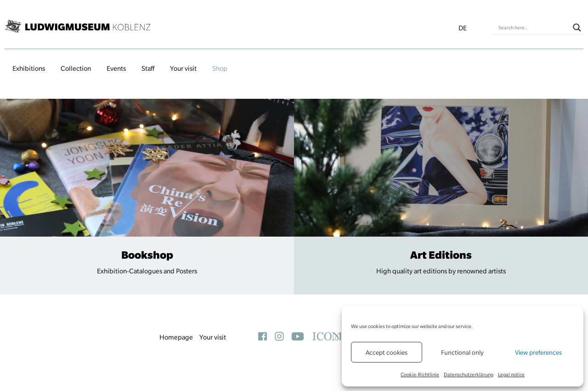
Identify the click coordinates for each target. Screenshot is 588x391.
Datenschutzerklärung (469, 374)
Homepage (176, 337)
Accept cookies (387, 352)
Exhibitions (29, 68)
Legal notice (511, 374)
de (463, 28)
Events (116, 68)
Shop (220, 68)
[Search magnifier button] (577, 28)
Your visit (183, 68)
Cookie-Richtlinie (420, 374)
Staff (148, 68)
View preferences (538, 352)
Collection (76, 68)
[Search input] (533, 28)
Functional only (462, 352)
